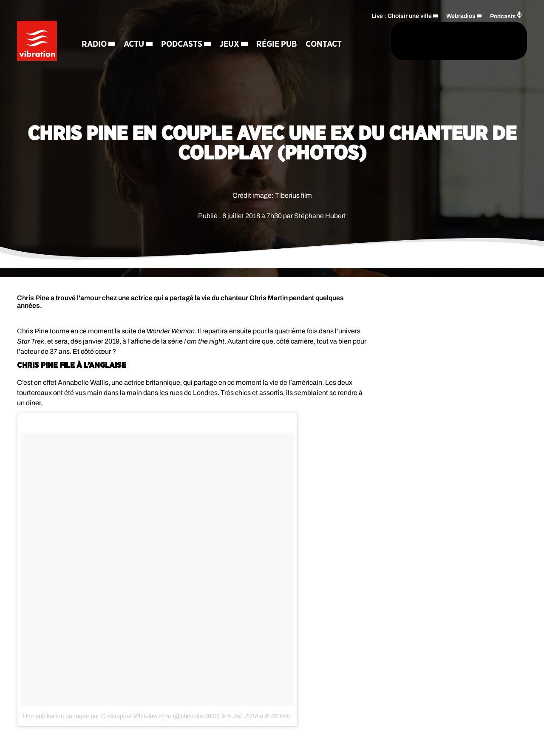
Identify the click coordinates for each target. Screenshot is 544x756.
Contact (102, 60)
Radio (97, 30)
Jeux (232, 30)
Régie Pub (279, 30)
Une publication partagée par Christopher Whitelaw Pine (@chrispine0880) (121, 716)
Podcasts (184, 30)
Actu (136, 30)
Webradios (461, 15)
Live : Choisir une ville (402, 15)
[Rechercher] (343, 41)
